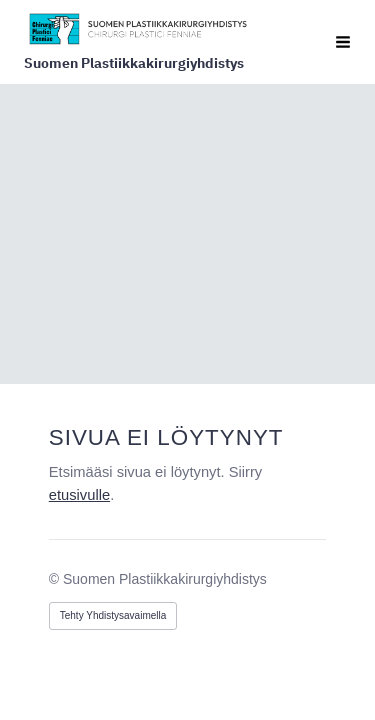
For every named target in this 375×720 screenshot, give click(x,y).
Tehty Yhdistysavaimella (113, 614)
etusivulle (79, 495)
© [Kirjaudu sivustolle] (56, 578)
